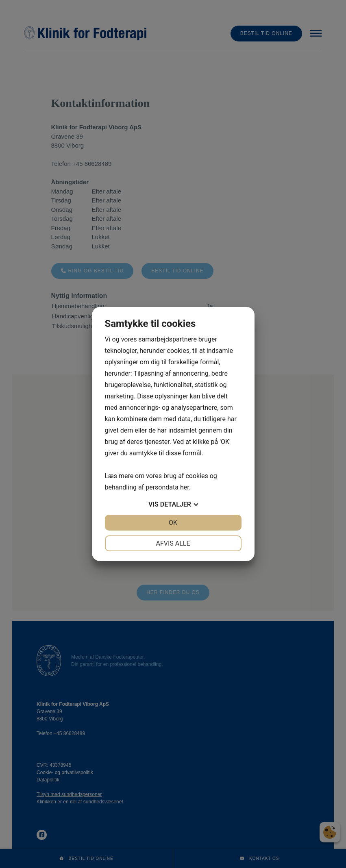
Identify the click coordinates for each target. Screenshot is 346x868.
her (185, 487)
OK (173, 523)
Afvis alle (173, 543)
